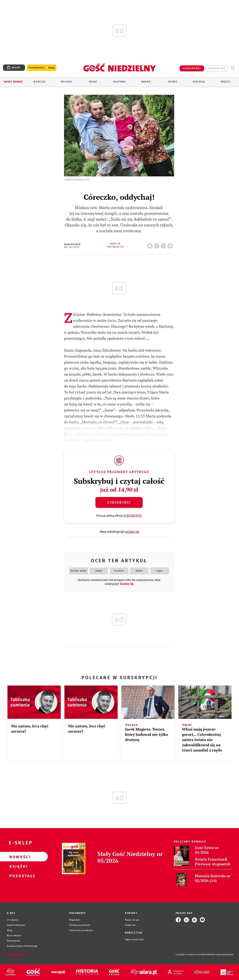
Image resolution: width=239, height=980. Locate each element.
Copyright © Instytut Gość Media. (191, 954)
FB (157, 245)
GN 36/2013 (72, 247)
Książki (18, 866)
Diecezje (199, 82)
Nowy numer (13, 82)
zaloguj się (217, 68)
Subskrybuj (119, 502)
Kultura (119, 82)
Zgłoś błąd (15, 955)
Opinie (173, 82)
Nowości (18, 857)
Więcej (226, 82)
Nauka (146, 82)
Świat (93, 82)
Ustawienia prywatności (81, 930)
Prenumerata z (42, 68)
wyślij (171, 245)
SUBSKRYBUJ (192, 68)
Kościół (40, 82)
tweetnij (164, 245)
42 (151, 245)
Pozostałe (18, 876)
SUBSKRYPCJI (132, 516)
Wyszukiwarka (233, 68)
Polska (66, 82)
